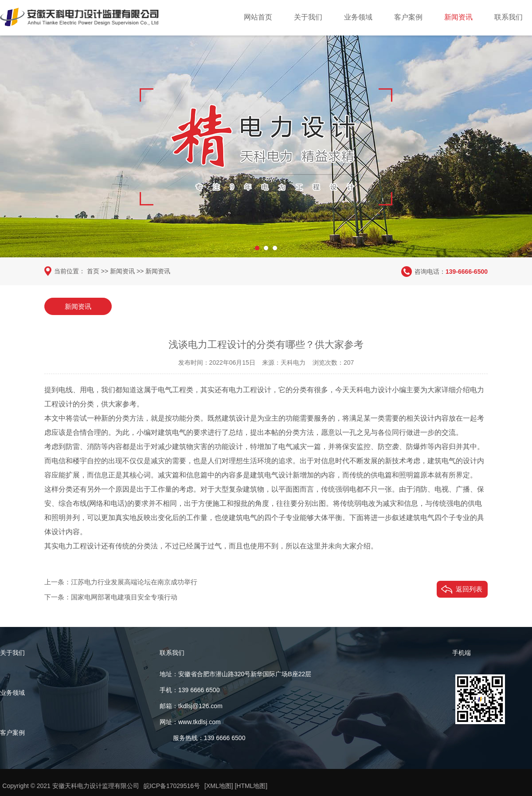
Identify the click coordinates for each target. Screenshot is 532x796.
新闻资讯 (458, 17)
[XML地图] (219, 786)
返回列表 (469, 589)
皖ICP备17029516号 (172, 786)
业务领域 (358, 17)
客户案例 (408, 17)
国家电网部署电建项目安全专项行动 (124, 597)
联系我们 (509, 17)
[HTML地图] (251, 786)
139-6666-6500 (467, 271)
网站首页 (258, 17)
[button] (257, 246)
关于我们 (308, 17)
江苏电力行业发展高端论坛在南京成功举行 (134, 581)
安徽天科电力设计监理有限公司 (96, 786)
